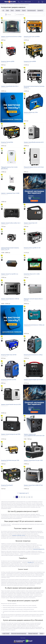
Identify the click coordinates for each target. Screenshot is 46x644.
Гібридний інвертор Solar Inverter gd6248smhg (9, 168)
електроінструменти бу (39, 549)
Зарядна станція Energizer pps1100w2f (33, 380)
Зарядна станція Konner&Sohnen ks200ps (11, 37)
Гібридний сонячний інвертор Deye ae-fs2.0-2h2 (33, 299)
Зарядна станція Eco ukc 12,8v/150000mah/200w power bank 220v (34, 435)
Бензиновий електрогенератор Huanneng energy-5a (34, 87)
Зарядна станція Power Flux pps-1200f (33, 460)
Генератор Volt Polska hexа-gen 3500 (10, 460)
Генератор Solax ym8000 (30, 61)
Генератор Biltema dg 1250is (31, 112)
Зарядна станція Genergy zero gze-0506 (11, 434)
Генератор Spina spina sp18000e (32, 37)
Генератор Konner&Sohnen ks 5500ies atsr (34, 325)
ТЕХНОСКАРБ (3, 4)
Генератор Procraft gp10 (7, 485)
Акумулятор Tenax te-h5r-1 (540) (32, 274)
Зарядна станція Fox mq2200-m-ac (10, 274)
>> (27, 497)
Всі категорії (10, 4)
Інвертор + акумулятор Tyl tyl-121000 (10, 193)
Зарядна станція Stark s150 (31, 223)
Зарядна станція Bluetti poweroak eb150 (34, 142)
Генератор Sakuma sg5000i (8, 61)
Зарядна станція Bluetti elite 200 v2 (10, 86)
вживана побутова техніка (19, 535)
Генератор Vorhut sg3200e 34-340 (32, 248)
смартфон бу (30, 562)
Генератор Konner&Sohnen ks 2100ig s (33, 355)
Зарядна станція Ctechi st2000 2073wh (33, 485)
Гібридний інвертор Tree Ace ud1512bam (34, 167)
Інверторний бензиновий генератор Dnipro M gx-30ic (10, 248)
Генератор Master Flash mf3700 (9, 355)
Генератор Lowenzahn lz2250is (9, 380)
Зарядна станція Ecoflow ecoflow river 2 (11, 223)
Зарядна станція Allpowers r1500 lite (10, 299)
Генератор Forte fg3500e (7, 142)
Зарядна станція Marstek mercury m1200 (11, 404)
